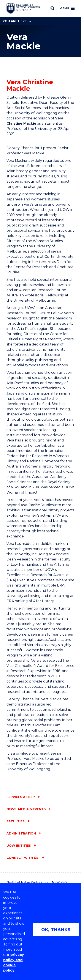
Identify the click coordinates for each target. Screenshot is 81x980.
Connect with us (23, 858)
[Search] (52, 8)
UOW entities (19, 846)
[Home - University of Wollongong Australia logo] (23, 8)
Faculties (16, 821)
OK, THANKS (56, 930)
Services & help (21, 797)
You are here (17, 21)
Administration (21, 833)
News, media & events (26, 809)
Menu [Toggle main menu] (67, 8)
